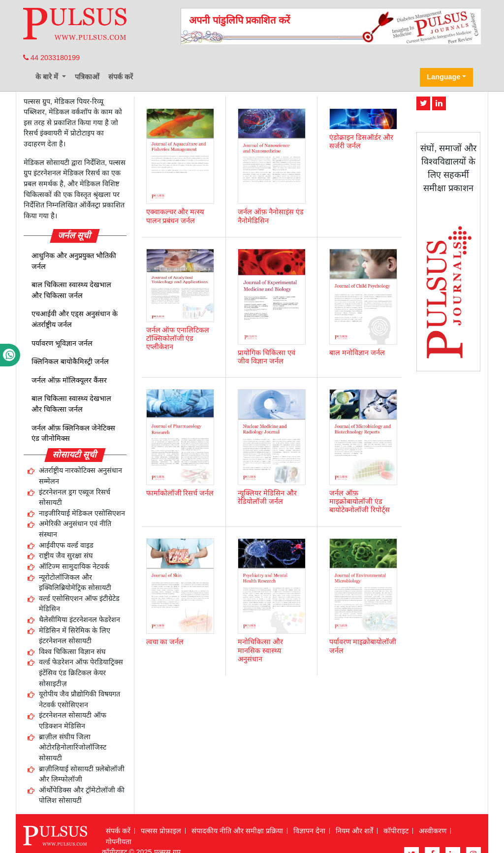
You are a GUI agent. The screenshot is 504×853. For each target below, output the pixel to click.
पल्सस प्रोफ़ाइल (161, 831)
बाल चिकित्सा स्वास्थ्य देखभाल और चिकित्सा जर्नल (71, 290)
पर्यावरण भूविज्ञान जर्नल (62, 343)
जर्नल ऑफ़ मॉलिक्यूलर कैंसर (69, 380)
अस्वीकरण (433, 831)
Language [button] (443, 77)
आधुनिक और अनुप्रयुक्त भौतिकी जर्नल (74, 261)
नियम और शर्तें (354, 831)
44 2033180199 (51, 58)
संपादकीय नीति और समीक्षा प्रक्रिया (237, 831)
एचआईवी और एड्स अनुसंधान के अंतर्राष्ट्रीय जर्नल (75, 319)
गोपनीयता (119, 842)
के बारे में (48, 77)
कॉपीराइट (396, 831)
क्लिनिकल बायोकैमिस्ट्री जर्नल (70, 361)
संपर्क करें (121, 77)
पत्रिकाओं (87, 77)
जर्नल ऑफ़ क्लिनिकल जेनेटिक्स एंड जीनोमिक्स (73, 433)
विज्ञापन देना (309, 831)
